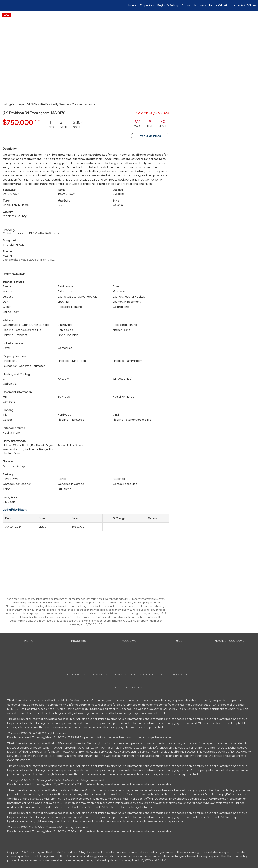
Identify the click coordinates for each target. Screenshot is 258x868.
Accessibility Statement (137, 674)
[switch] (137, 125)
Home (132, 5)
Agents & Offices (245, 5)
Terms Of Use (77, 674)
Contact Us (189, 5)
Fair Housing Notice (175, 674)
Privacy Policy (102, 674)
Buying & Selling (168, 5)
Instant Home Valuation (215, 5)
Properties (147, 5)
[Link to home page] (5, 5)
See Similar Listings (150, 136)
